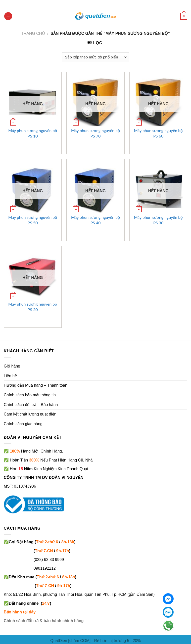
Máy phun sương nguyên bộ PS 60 (158, 133)
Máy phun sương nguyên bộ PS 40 (95, 220)
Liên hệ (10, 376)
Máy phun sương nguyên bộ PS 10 (33, 133)
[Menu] (8, 16)
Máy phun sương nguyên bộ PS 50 (33, 220)
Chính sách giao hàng (23, 424)
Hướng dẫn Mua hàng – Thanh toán (36, 385)
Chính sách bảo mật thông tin (30, 395)
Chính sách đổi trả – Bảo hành (31, 405)
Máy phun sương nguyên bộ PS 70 (95, 133)
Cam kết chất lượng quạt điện (30, 414)
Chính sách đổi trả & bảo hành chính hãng (44, 621)
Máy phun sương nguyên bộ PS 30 (158, 220)
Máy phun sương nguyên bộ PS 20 (33, 307)
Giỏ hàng (12, 366)
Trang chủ (33, 33)
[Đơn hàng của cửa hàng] (95, 57)
